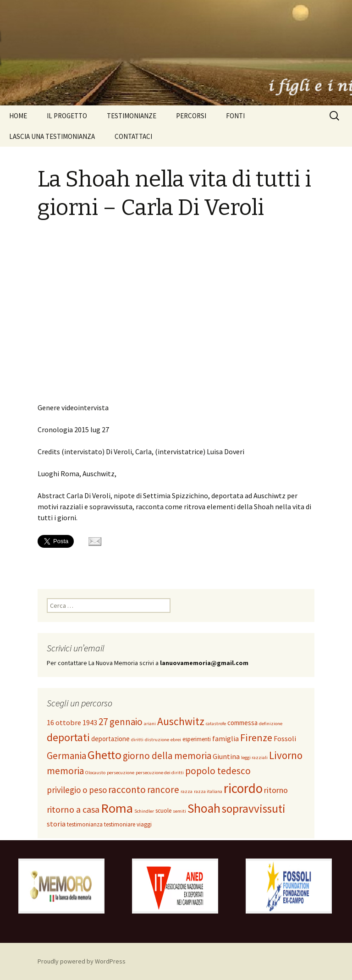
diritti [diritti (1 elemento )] (137, 740)
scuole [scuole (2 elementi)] (163, 811)
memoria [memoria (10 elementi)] (65, 771)
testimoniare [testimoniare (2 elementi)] (120, 824)
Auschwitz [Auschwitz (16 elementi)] (181, 721)
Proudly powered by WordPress (82, 961)
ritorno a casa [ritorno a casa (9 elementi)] (73, 809)
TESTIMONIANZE (132, 116)
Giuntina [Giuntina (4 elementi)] (226, 756)
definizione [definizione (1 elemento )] (271, 724)
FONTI (235, 116)
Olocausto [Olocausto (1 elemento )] (95, 773)
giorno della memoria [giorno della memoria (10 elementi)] (167, 756)
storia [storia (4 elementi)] (56, 824)
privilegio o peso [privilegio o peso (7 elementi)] (77, 790)
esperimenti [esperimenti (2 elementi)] (197, 739)
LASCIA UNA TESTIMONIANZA (52, 136)
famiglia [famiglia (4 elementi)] (225, 738)
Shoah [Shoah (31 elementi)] (204, 808)
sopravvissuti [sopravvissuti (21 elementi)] (254, 809)
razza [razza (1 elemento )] (187, 791)
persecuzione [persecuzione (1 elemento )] (121, 773)
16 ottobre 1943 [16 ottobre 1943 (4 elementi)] (72, 722)
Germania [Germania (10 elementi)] (66, 756)
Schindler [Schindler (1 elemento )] (144, 811)
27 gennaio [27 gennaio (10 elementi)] (121, 722)
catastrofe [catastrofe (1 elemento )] (216, 724)
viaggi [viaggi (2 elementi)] (144, 824)
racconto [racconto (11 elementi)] (127, 790)
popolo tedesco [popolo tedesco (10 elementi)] (218, 771)
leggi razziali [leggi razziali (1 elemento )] (254, 757)
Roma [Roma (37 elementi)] (117, 808)
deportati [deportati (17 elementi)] (68, 737)
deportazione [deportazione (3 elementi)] (110, 739)
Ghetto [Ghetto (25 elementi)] (104, 755)
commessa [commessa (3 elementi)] (242, 723)
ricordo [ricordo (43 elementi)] (243, 788)
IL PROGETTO (67, 116)
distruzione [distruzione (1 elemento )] (157, 740)
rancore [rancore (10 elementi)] (163, 790)
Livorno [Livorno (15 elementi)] (286, 755)
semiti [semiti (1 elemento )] (179, 811)
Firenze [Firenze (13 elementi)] (256, 738)
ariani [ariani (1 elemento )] (150, 724)
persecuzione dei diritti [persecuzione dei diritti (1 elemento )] (160, 773)
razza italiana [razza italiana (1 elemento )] (208, 791)
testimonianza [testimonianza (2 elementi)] (85, 824)
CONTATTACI (133, 136)
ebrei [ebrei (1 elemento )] (176, 740)
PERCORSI (191, 116)
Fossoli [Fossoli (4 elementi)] (285, 738)
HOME (18, 116)
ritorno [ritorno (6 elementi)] (276, 790)
